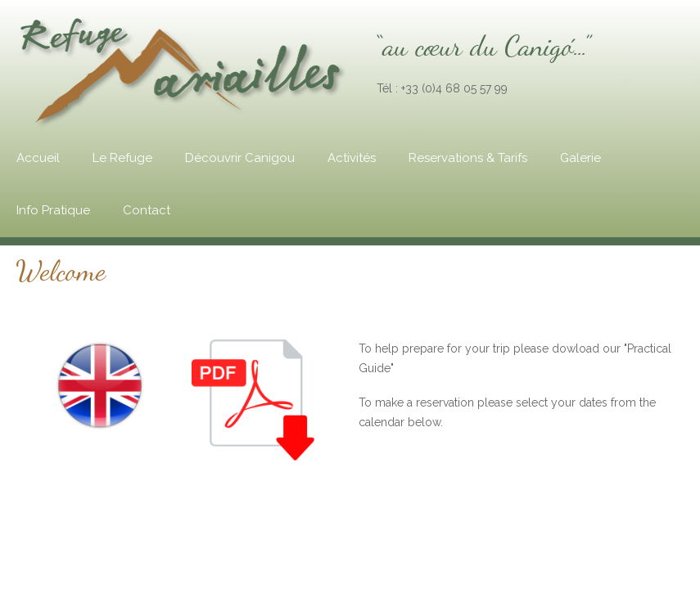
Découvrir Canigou (240, 158)
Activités (352, 158)
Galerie (580, 158)
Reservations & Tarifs (468, 158)
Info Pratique (53, 210)
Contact (147, 210)
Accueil (38, 158)
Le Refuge (122, 158)
